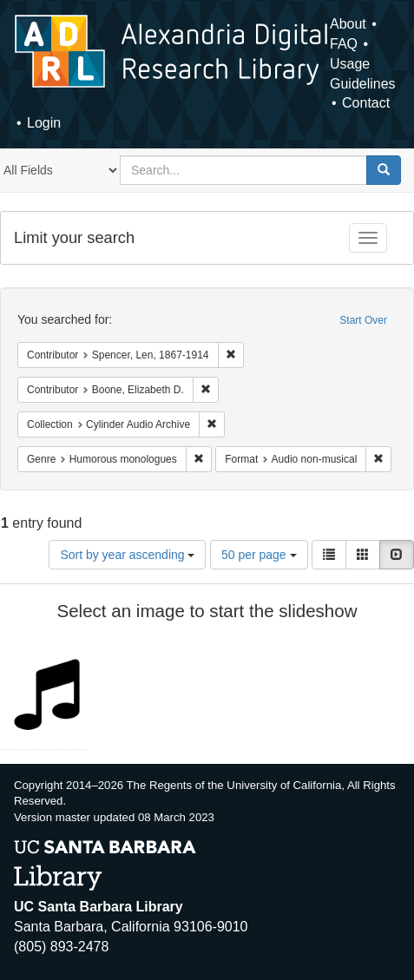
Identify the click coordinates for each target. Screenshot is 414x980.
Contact (366, 103)
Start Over (363, 320)
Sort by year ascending (127, 555)
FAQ (344, 44)
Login (44, 123)
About (348, 24)
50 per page (259, 555)
